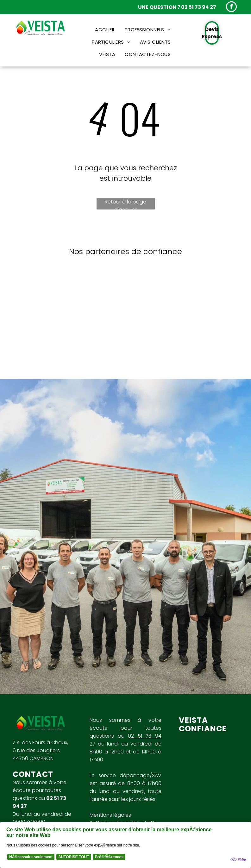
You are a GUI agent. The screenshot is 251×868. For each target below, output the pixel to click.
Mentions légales (110, 815)
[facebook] (231, 7)
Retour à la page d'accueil (125, 204)
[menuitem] (105, 30)
